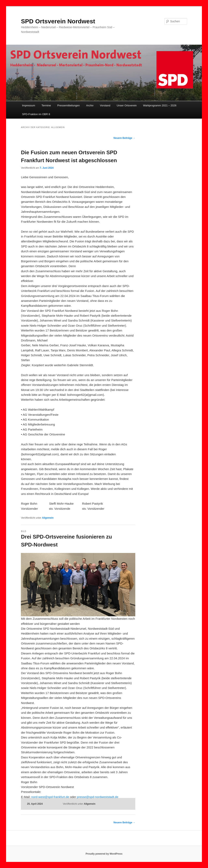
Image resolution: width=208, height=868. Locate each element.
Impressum (28, 105)
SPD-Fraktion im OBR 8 (36, 114)
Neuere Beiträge (124, 138)
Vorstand (105, 105)
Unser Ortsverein (127, 105)
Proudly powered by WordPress (104, 854)
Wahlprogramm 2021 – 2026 (160, 105)
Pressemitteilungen (69, 105)
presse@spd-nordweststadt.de (98, 797)
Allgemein (48, 518)
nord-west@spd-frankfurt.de (50, 797)
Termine (46, 105)
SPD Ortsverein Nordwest (58, 21)
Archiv (90, 105)
